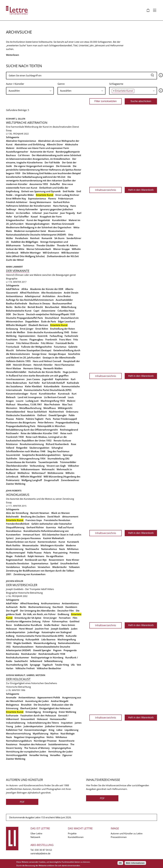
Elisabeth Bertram (38, 325)
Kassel (34, 217)
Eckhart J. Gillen (16, 119)
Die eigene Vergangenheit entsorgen (34, 166)
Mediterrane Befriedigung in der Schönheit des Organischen (39, 227)
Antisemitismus (14, 296)
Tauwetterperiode (48, 462)
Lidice (59, 730)
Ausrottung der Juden (37, 701)
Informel (37, 213)
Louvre (20, 401)
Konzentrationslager (17, 394)
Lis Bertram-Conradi (55, 397)
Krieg (51, 730)
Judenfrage (34, 632)
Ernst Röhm (42, 329)
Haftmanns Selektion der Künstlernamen (28, 206)
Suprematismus (40, 563)
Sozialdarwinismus (58, 744)
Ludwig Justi (32, 401)
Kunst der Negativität (38, 220)
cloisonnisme (48, 311)
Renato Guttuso (62, 440)
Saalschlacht (21, 661)
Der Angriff (12, 611)
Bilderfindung (69, 307)
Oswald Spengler (58, 415)
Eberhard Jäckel (29, 708)
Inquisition (67, 723)
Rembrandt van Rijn (36, 560)
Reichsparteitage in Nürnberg (47, 657)
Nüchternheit (56, 412)
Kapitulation (62, 379)
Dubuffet (55, 184)
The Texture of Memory (37, 748)
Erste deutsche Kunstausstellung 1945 (48, 332)
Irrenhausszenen (15, 379)
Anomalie (11, 697)
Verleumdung (37, 466)
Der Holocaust (18, 679)
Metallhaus (50, 408)
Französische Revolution (57, 520)
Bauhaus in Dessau (40, 303)
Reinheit (35, 238)
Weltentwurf (39, 473)
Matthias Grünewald (63, 224)
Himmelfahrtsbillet (16, 372)
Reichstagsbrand (69, 430)
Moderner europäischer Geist (30, 231)
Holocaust (11, 629)
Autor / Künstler (15, 84)
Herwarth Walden (53, 368)
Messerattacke (30, 545)
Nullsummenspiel (16, 553)
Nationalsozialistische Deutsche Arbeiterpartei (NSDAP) (36, 235)
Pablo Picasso (34, 553)
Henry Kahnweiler (28, 209)
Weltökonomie (55, 473)
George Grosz (39, 354)
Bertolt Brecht (35, 307)
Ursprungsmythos (61, 748)
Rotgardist (22, 448)
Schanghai (57, 448)
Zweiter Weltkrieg (16, 484)
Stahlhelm (12, 458)
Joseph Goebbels (60, 629)
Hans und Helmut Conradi (47, 361)
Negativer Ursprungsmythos (29, 737)
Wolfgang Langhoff (32, 480)
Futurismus (60, 347)
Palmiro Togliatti (35, 419)
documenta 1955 (39, 184)
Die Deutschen (42, 705)
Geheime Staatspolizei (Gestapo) (34, 350)
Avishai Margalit (60, 701)
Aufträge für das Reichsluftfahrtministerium (30, 300)
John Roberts (14, 491)
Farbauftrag (56, 336)
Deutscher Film (66, 611)
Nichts (50, 737)
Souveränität (13, 455)
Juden (74, 629)
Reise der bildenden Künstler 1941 (40, 433)
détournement (70, 517)
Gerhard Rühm (61, 202)
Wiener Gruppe (61, 249)
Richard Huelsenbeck (57, 444)
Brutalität (26, 705)
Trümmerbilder (68, 462)
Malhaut (11, 404)
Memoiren (12, 408)
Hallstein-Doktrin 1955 (18, 361)
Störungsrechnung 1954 (32, 458)
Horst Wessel (26, 629)
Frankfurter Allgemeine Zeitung (23, 621)
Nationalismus (49, 549)
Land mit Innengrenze (30, 397)
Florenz (52, 199)
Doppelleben (32, 321)
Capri (36, 311)
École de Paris (49, 321)
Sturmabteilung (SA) (58, 458)
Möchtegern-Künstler (52, 545)
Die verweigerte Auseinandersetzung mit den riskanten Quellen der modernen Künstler (41, 180)
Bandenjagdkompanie (68, 152)
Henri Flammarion (65, 365)
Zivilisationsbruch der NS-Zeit (63, 256)
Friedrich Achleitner (17, 202)
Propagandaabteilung (67, 422)
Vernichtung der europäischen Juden (26, 752)
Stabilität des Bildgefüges (25, 242)
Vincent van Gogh (56, 466)
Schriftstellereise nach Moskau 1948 (26, 451)
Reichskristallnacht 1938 (52, 654)
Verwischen (44, 567)
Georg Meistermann (40, 202)
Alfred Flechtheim (30, 293)
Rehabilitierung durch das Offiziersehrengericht (32, 430)
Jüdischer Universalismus (59, 726)
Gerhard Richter (35, 527)
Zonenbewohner (70, 480)
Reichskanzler (29, 654)
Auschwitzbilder (64, 300)
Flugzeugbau (36, 339)
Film (75, 618)
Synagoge (35, 665)
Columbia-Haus (66, 311)
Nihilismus (73, 549)
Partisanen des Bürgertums (21, 422)
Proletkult (20, 556)
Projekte (72, 833)
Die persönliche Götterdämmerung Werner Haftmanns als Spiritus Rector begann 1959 (44, 170)
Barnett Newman (40, 513)
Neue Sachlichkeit (37, 412)
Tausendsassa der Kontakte (21, 462)
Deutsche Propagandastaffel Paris (24, 318)
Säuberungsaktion (39, 448)
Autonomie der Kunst (42, 152)
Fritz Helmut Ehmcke (27, 343)
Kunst (34, 394)
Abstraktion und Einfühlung (30, 144)
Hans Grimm (68, 625)
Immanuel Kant (31, 535)
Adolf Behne (13, 289)
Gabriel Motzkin (36, 675)
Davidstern (71, 607)
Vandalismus (13, 567)
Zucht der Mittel (15, 260)
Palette (20, 419)
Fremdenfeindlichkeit (18, 524)
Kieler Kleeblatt (33, 386)
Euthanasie (12, 715)
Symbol (54, 563)
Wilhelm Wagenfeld (31, 477)
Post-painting (60, 553)
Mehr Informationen (135, 863)
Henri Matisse (14, 368)
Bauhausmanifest (62, 303)
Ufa (73, 665)
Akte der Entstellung (17, 513)
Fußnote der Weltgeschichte (37, 347)
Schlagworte (116, 84)
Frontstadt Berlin (65, 343)
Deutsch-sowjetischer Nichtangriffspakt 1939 (51, 314)
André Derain (71, 293)
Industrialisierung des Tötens (43, 723)
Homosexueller (58, 719)
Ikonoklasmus (18, 495)
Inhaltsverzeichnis (106, 190)
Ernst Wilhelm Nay (16, 199)
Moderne (71, 545)
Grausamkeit (28, 719)
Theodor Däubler (46, 245)
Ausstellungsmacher (17, 152)
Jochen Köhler (15, 581)
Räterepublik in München (51, 426)
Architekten (49, 296)
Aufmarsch (12, 607)
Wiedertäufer (59, 567)
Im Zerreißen (23, 213)
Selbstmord (36, 661)
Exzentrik (43, 336)
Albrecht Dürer (55, 144)
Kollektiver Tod (14, 730)
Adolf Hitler (12, 603)
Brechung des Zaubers (33, 517)
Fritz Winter (47, 343)
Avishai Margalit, (16, 675)
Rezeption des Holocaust (33, 744)
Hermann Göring (32, 368)
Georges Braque (57, 354)
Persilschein (22, 238)
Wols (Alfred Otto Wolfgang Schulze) (25, 256)
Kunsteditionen (76, 837)
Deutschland (52, 318)
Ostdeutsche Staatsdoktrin (21, 415)
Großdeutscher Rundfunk (28, 625)
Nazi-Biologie (68, 734)
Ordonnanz (72, 412)
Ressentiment (56, 560)
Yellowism (74, 567)
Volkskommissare (30, 469)
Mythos (54, 734)
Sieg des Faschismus (58, 451)
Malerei (71, 401)
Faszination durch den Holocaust (38, 715)
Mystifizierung (40, 734)
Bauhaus (11, 155)
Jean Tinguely (67, 213)
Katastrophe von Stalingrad (56, 632)
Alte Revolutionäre (52, 293)
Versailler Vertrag (39, 755)
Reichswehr (12, 433)
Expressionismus (37, 199)
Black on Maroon (61, 513)
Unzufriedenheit (69, 563)
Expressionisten (27, 336)
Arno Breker (64, 296)
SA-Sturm (59, 238)
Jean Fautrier (51, 213)
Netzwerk (35, 837)
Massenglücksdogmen (38, 224)
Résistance (12, 444)
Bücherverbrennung (39, 607)
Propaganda (70, 650)
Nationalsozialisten (23, 647)
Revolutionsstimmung (32, 444)
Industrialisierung (16, 723)
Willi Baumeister (70, 253)
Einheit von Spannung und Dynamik (41, 191)
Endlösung (63, 614)
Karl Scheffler (21, 217)
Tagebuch (48, 665)
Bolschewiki (12, 517)
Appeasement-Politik (49, 697)
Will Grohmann (51, 253)
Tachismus (29, 245)
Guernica (51, 527)
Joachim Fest (42, 629)
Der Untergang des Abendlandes (38, 611)
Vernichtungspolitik (17, 755)
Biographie (12, 278)
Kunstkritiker (59, 220)
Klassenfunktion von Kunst (21, 542)
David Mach (54, 517)
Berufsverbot (52, 307)
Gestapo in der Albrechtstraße (59, 358)
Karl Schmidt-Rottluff (53, 383)
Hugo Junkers (70, 372)
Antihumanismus (50, 603)
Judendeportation (16, 632)
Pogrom (57, 650)
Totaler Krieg (62, 665)
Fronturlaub (13, 347)
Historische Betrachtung (30, 593)
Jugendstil (48, 379)
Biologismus (12, 705)
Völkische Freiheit (25, 668)
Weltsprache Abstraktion (27, 123)
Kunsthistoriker (47, 394)
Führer (46, 621)
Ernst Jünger (27, 329)
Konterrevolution (47, 542)
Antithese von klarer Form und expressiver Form (43, 148)
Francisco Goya (34, 520)
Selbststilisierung (53, 661)
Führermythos (60, 621)
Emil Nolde (69, 191)
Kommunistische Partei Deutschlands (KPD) (48, 390)
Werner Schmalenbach (39, 249)
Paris (48, 419)
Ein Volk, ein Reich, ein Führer (39, 614)
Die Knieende (63, 166)
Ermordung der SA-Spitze (28, 618)
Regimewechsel (14, 560)
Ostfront (42, 415)
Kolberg (10, 636)
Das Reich (58, 607)
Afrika (25, 289)
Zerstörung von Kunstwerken (30, 574)
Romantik (47, 238)
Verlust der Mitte (15, 249)
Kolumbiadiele (52, 386)
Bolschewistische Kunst (19, 311)
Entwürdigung (33, 712)
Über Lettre (36, 833)
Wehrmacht (48, 469)
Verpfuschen (29, 567)
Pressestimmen (119, 837)
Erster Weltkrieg (67, 712)
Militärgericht (65, 408)
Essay (9, 130)
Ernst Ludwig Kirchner (67, 195)
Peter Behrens (46, 422)
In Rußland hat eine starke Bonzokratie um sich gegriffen (37, 376)
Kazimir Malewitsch (54, 538)
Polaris (47, 553)
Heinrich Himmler (43, 365)
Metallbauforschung (30, 408)
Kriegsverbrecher (15, 220)
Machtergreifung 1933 (53, 401)
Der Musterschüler (22, 585)
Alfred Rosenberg (30, 603)
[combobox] (30, 91)
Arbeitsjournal (33, 296)
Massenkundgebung (45, 643)
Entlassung (12, 329)
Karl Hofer (34, 383)
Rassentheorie (67, 741)
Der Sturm (18, 314)
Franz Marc (65, 339)
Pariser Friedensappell (65, 419)
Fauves (24, 339)
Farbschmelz (71, 336)
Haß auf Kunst (66, 527)
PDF (22, 802)
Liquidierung (71, 730)
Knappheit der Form (51, 217)
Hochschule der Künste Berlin (45, 372)
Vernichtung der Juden (61, 752)
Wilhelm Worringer (31, 253)
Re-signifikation (55, 556)
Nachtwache (32, 549)
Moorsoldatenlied (16, 412)
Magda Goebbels (23, 643)
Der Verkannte (18, 271)
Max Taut (67, 404)
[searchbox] (30, 91)
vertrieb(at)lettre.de (40, 853)
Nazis (62, 549)
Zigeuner (67, 755)
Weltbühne (24, 473)
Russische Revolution (18, 563)
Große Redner (52, 625)
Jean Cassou (33, 379)
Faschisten (12, 339)
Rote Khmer (73, 560)
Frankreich (51, 339)
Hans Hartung (61, 206)
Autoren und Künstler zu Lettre (127, 833)
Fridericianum (66, 199)
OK (120, 863)
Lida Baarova (48, 639)
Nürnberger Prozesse (45, 741)
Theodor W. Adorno (67, 245)
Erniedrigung (50, 712)
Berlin (9, 307)
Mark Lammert (14, 267)
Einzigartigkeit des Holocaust (55, 708)
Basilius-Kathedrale (17, 303)
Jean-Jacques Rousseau (28, 538)
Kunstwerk (73, 542)
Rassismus (12, 744)
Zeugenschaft (51, 480)
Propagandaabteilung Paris (21, 426)
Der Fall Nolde (52, 162)
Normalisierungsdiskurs (19, 741)
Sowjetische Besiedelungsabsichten (41, 455)
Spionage (68, 455)
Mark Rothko (13, 545)
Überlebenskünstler (17, 466)
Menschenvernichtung (18, 734)
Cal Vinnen (24, 155)
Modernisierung (15, 549)
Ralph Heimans (36, 556)
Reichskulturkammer (18, 657)
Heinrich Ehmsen (22, 365)
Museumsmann (57, 231)
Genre (61, 84)
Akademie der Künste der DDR (47, 289)
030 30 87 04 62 (43, 850)
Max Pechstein (52, 404)
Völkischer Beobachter (49, 668)
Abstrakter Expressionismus (21, 141)
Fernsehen (65, 618)
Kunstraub (64, 394)
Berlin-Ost (20, 307)
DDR (8, 314)
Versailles (55, 755)
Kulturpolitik (32, 639)
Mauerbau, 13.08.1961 (30, 404)
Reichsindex (13, 654)
